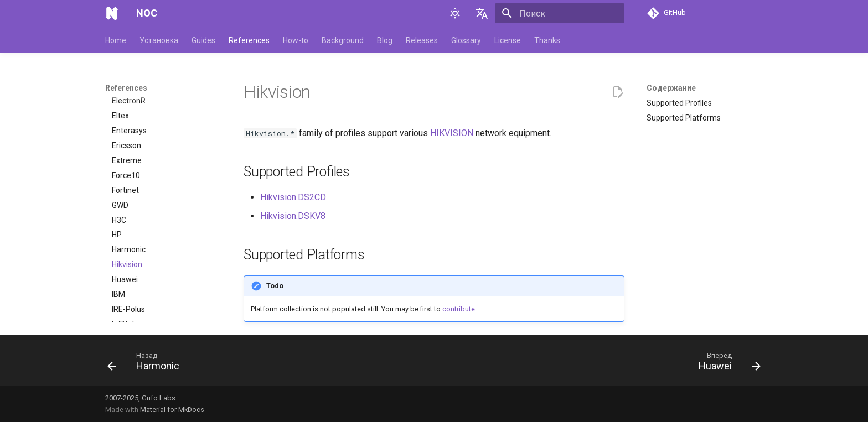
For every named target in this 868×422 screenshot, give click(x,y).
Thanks (547, 40)
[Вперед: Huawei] (726, 364)
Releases (422, 40)
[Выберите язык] (482, 13)
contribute (459, 309)
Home (116, 40)
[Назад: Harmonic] (147, 364)
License (508, 40)
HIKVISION (452, 133)
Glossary (466, 40)
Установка (159, 40)
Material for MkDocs (172, 410)
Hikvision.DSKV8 (293, 216)
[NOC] (112, 13)
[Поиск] (560, 13)
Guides (203, 40)
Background (343, 40)
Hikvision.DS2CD (293, 197)
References (249, 40)
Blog (385, 40)
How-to (296, 40)
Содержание (671, 88)
